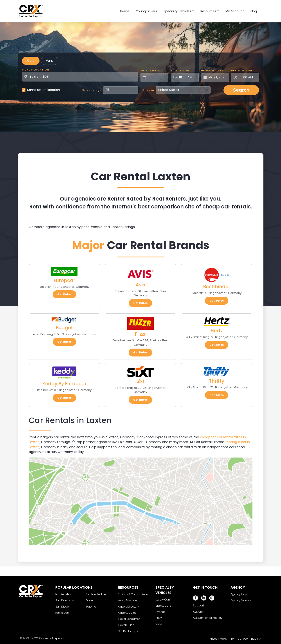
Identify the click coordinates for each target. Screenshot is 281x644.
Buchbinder (217, 287)
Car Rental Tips (128, 631)
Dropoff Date (212, 70)
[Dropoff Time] (248, 77)
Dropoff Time (242, 70)
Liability (256, 639)
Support (198, 605)
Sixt (140, 381)
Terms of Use (239, 639)
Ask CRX (198, 612)
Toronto (91, 607)
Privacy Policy (219, 639)
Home (125, 11)
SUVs (159, 618)
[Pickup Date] (157, 77)
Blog (254, 11)
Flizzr (140, 334)
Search (241, 90)
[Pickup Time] (187, 77)
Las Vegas (62, 613)
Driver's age (92, 90)
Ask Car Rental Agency (208, 618)
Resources (208, 11)
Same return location (44, 90)
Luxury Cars (163, 600)
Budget (64, 328)
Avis (140, 285)
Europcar (64, 280)
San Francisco (65, 600)
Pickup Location (36, 70)
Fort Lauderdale (96, 594)
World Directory (128, 600)
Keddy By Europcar (64, 384)
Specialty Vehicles (177, 11)
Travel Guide (126, 625)
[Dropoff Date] (217, 77)
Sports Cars (163, 606)
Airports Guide (127, 613)
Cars (31, 61)
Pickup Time (180, 70)
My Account (235, 11)
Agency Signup (241, 600)
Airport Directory (128, 607)
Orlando (91, 600)
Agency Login (239, 594)
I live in (149, 90)
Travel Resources (129, 619)
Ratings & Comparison (133, 594)
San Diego (62, 607)
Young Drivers (146, 11)
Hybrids (160, 612)
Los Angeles (63, 594)
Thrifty (217, 381)
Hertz (217, 331)
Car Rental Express (51, 638)
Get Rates (64, 294)
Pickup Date (150, 70)
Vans (50, 61)
